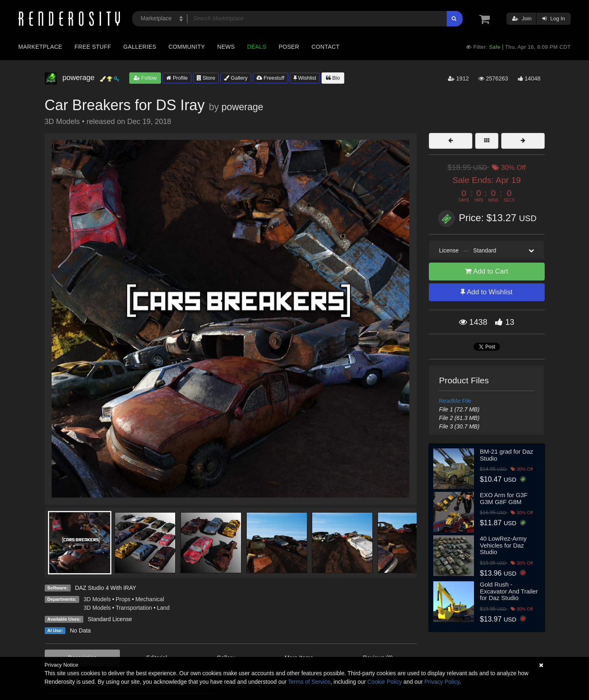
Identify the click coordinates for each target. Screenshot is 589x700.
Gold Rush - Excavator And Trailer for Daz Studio (509, 591)
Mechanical (150, 599)
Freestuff (271, 78)
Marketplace (40, 47)
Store (206, 78)
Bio (333, 78)
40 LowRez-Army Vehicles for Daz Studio (503, 545)
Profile (177, 78)
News (226, 47)
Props (123, 599)
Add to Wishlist (486, 292)
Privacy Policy (442, 682)
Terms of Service (309, 682)
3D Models (97, 599)
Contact (325, 47)
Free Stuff (93, 47)
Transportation (134, 608)
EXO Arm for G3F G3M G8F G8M (504, 498)
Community (187, 47)
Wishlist (305, 78)
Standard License (110, 619)
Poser (289, 47)
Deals (257, 47)
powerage (242, 107)
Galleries (140, 47)
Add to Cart (487, 271)
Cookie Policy (385, 682)
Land (163, 608)
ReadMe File (455, 401)
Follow (145, 78)
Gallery (236, 78)
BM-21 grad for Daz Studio (507, 455)
